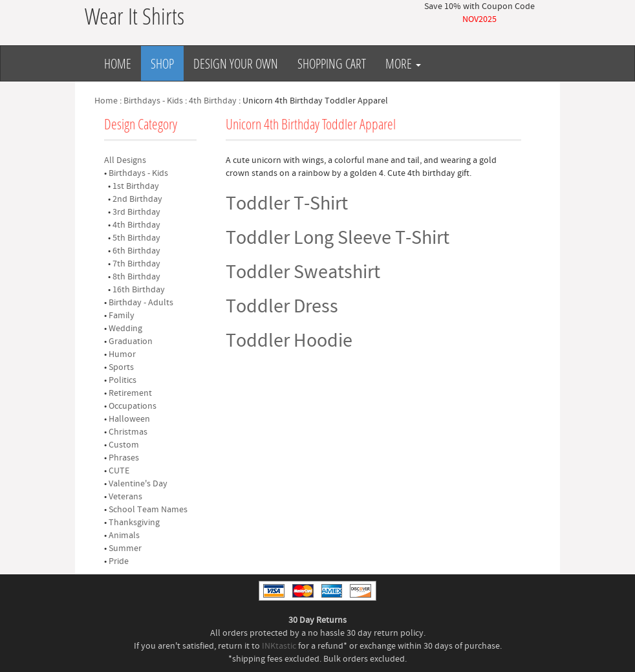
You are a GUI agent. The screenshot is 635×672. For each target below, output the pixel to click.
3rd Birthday (136, 212)
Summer (125, 548)
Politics (123, 380)
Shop (162, 63)
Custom (124, 445)
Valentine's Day (138, 484)
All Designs (125, 160)
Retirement (130, 393)
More (403, 63)
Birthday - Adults (141, 303)
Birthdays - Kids (153, 101)
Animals (124, 536)
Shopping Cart (332, 63)
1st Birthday (136, 186)
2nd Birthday (137, 199)
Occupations (133, 406)
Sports (121, 367)
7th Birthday (136, 264)
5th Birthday (136, 238)
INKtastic (279, 646)
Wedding (125, 329)
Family (122, 316)
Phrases (124, 458)
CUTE (119, 471)
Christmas (128, 432)
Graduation (131, 341)
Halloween (129, 419)
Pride (119, 561)
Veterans (125, 497)
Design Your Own (236, 63)
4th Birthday (213, 101)
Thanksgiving (134, 523)
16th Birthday (139, 290)
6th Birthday (136, 251)
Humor (122, 354)
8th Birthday (136, 277)
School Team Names (148, 510)
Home (118, 63)
